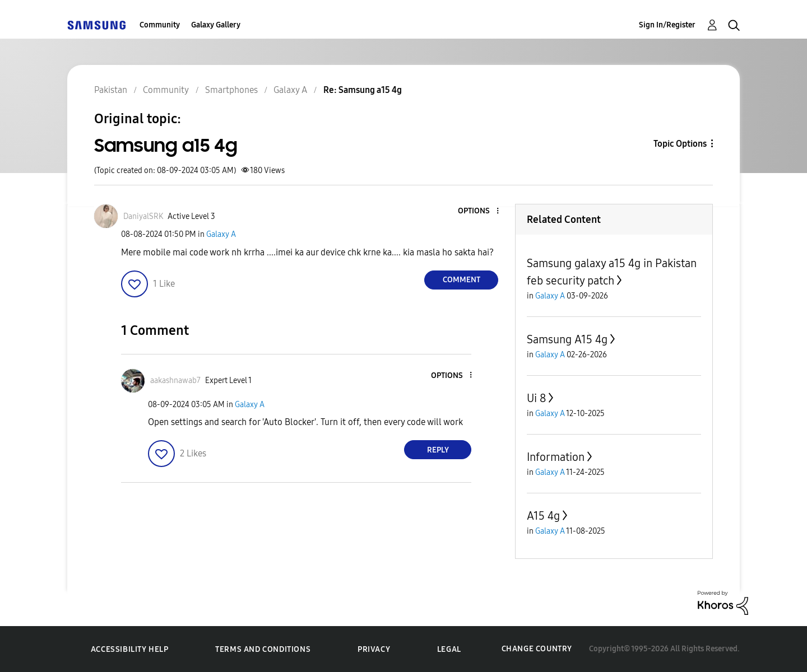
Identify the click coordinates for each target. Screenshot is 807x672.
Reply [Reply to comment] (438, 450)
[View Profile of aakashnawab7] (175, 381)
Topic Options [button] (680, 144)
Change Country (537, 649)
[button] (479, 211)
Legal (449, 649)
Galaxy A (221, 234)
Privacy (374, 649)
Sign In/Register (667, 25)
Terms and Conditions (263, 649)
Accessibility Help (130, 649)
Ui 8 (536, 398)
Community (160, 25)
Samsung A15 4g (567, 339)
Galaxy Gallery (216, 25)
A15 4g (543, 516)
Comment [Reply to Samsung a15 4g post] (462, 280)
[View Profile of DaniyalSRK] (143, 216)
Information (556, 457)
